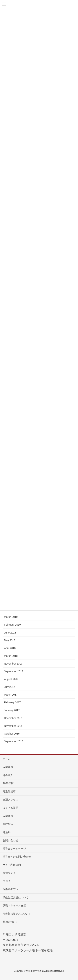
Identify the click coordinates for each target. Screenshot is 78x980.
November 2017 (13, 664)
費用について (10, 922)
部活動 (7, 832)
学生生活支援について (16, 897)
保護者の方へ (10, 889)
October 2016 (12, 734)
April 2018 (10, 648)
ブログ (7, 881)
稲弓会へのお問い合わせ (17, 857)
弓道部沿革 (9, 791)
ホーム (7, 759)
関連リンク (9, 873)
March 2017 (11, 695)
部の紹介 (8, 775)
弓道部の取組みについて (17, 914)
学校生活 (8, 824)
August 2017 (11, 679)
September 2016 (14, 741)
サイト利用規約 (12, 865)
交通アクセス (10, 800)
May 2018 (10, 640)
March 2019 (11, 617)
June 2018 (10, 633)
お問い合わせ (10, 840)
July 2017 (10, 687)
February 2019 (12, 625)
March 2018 (11, 656)
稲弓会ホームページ (14, 848)
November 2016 (13, 726)
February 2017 (12, 702)
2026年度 (8, 783)
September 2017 (14, 671)
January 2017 (12, 710)
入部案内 (8, 767)
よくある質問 (10, 808)
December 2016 (13, 718)
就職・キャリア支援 (14, 906)
